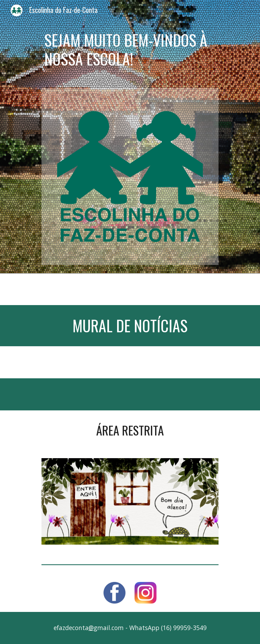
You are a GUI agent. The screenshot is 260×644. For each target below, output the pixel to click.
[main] (130, 50)
